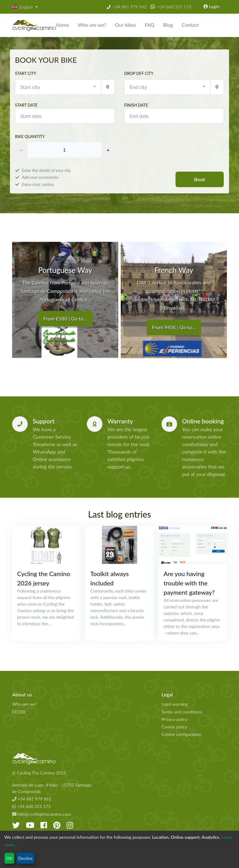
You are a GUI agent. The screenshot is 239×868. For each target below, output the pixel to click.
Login (211, 6)
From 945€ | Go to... (174, 327)
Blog (168, 25)
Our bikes (126, 25)
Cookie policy (174, 727)
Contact (190, 25)
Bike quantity (30, 136)
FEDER (19, 712)
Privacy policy (175, 719)
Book (200, 179)
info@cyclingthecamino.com (42, 814)
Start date (65, 113)
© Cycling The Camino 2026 (39, 773)
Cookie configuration (181, 734)
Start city (26, 73)
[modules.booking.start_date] (65, 116)
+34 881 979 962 (130, 7)
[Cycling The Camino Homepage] (54, 759)
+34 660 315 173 (174, 7)
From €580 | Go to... (65, 319)
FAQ (150, 25)
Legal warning (175, 704)
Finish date (174, 113)
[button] (25, 7)
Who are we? (92, 25)
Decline (25, 858)
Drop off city (139, 73)
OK (9, 858)
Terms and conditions (182, 712)
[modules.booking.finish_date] (174, 116)
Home (62, 25)
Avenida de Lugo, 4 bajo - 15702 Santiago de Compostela (52, 788)
